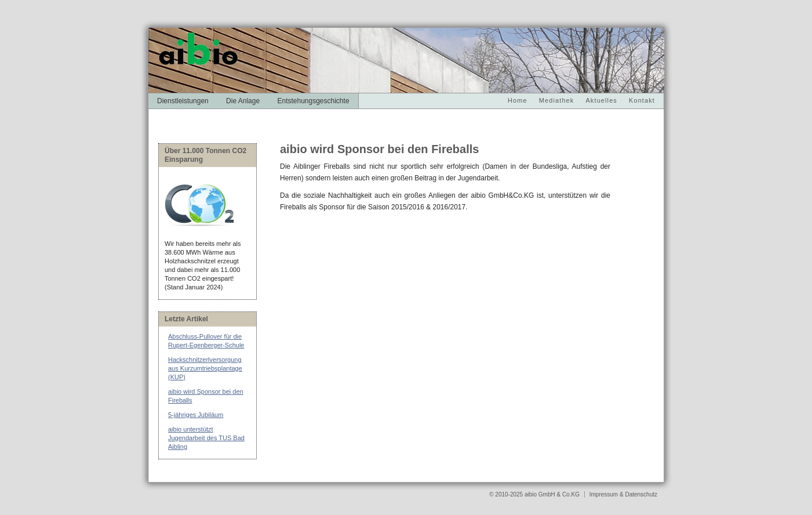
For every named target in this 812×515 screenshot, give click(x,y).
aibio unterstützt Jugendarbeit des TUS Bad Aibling (206, 438)
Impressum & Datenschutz (623, 494)
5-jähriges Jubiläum (196, 415)
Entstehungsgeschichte (313, 101)
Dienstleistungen (183, 101)
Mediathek (557, 100)
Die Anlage (243, 101)
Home (518, 100)
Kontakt (642, 100)
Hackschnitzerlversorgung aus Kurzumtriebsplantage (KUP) (205, 368)
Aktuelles (601, 100)
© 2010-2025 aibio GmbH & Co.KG (535, 494)
